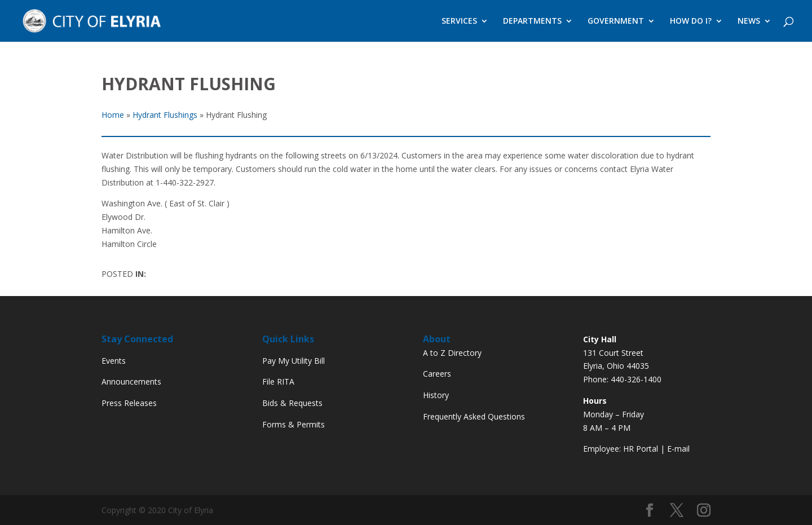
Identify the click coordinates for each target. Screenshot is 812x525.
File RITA (278, 381)
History (436, 395)
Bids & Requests (292, 403)
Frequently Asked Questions (474, 416)
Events (114, 361)
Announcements (131, 381)
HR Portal (641, 449)
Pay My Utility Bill (294, 361)
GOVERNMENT (616, 21)
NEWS (749, 21)
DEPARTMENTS (532, 21)
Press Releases (129, 403)
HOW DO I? (691, 21)
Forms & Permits (294, 424)
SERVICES (459, 21)
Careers (437, 374)
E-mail (678, 449)
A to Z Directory (452, 353)
